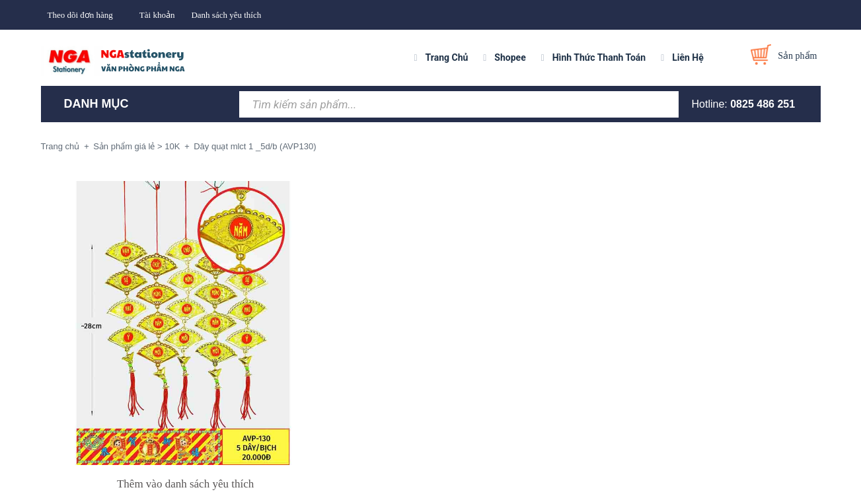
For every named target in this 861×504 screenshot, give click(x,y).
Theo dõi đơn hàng (80, 15)
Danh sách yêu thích (226, 15)
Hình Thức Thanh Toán (599, 57)
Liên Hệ (688, 57)
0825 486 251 (763, 104)
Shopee (510, 57)
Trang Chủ (447, 57)
